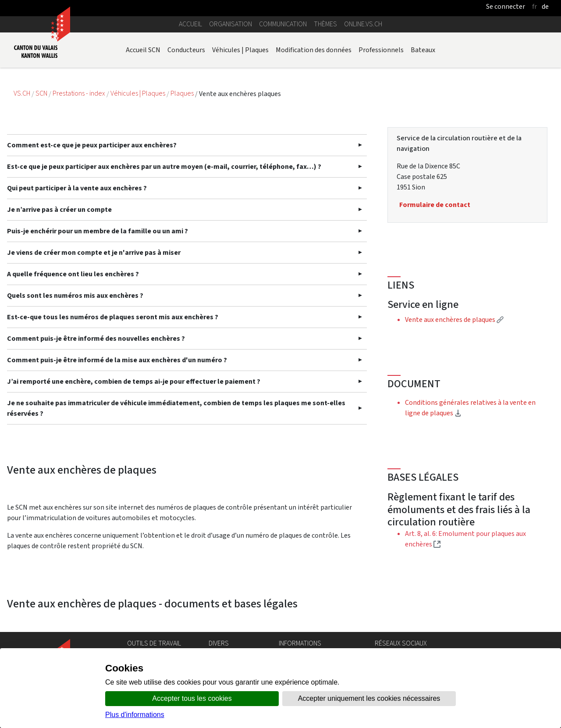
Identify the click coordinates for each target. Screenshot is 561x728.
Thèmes (325, 24)
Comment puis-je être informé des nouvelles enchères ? (96, 338)
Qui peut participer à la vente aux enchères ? (77, 188)
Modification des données (314, 50)
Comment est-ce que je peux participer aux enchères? (92, 145)
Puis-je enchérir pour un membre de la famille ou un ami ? (98, 231)
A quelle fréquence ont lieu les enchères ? (73, 274)
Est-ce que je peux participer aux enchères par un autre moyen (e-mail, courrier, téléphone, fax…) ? (164, 166)
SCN (41, 94)
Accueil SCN (143, 50)
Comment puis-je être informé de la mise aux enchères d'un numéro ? (117, 360)
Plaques (183, 94)
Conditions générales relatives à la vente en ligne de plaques (470, 408)
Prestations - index (80, 94)
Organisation (231, 24)
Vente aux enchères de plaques (454, 319)
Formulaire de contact (435, 205)
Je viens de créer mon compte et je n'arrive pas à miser (94, 252)
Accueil (190, 24)
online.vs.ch (363, 24)
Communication (283, 24)
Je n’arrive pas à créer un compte (59, 209)
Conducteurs (186, 50)
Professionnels (381, 50)
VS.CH (22, 94)
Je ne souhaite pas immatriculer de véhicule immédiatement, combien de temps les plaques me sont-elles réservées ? (176, 408)
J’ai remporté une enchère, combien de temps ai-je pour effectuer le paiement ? (134, 381)
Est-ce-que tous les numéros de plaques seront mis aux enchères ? (113, 317)
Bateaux (423, 50)
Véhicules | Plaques (240, 50)
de (545, 6)
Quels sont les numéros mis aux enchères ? (75, 295)
